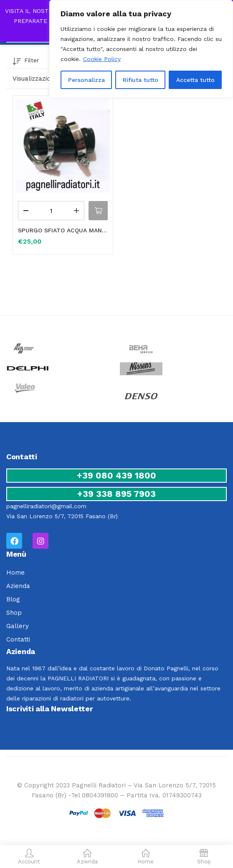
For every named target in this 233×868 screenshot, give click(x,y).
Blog (13, 599)
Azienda (18, 586)
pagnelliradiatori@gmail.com (46, 506)
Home (15, 573)
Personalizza (86, 80)
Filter (26, 62)
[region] (141, 49)
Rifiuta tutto (141, 80)
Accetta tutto (195, 80)
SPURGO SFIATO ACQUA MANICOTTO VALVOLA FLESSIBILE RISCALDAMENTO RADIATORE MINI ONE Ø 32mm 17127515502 (63, 230)
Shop (14, 613)
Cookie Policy (102, 59)
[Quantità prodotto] (51, 211)
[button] (98, 211)
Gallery (18, 626)
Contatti (18, 639)
